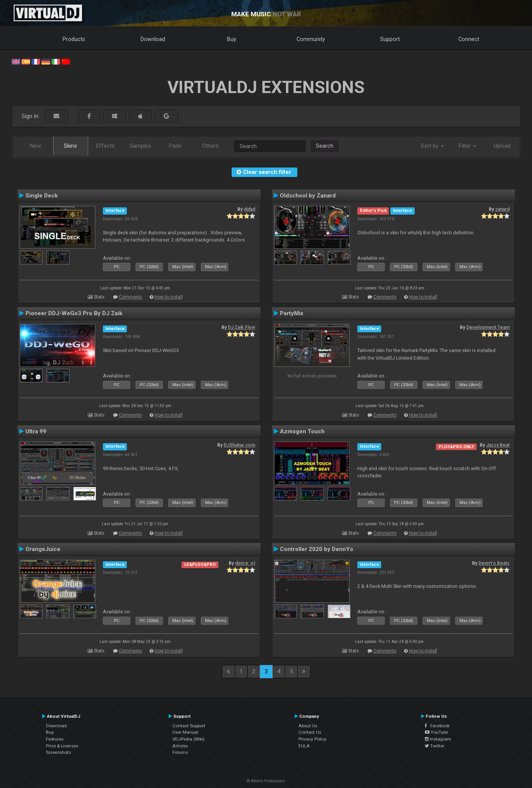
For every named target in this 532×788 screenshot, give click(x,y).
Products (74, 39)
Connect (469, 39)
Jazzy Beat (498, 445)
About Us (308, 726)
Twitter (435, 746)
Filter (467, 146)
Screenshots (58, 752)
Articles (180, 746)
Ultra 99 (36, 431)
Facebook (437, 726)
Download (153, 39)
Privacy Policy (313, 739)
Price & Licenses (62, 746)
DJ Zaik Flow (242, 327)
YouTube (436, 732)
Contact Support (189, 726)
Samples (140, 146)
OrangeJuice (43, 549)
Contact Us (310, 732)
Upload (502, 146)
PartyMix (292, 313)
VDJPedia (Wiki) (189, 739)
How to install (169, 297)
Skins (70, 146)
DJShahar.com (239, 445)
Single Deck (42, 196)
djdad (249, 209)
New (36, 146)
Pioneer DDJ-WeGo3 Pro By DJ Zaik (74, 313)
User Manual (185, 732)
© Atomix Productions (266, 781)
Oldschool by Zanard (308, 196)
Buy (232, 39)
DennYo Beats (494, 563)
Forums (180, 752)
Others (210, 146)
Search (325, 146)
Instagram (438, 739)
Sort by (432, 146)
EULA (304, 746)
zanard (502, 209)
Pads (175, 146)
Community (311, 39)
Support (390, 39)
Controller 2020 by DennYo (317, 549)
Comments (130, 297)
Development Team (488, 327)
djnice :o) (245, 563)
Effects (105, 146)
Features (55, 739)
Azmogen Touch (302, 431)
